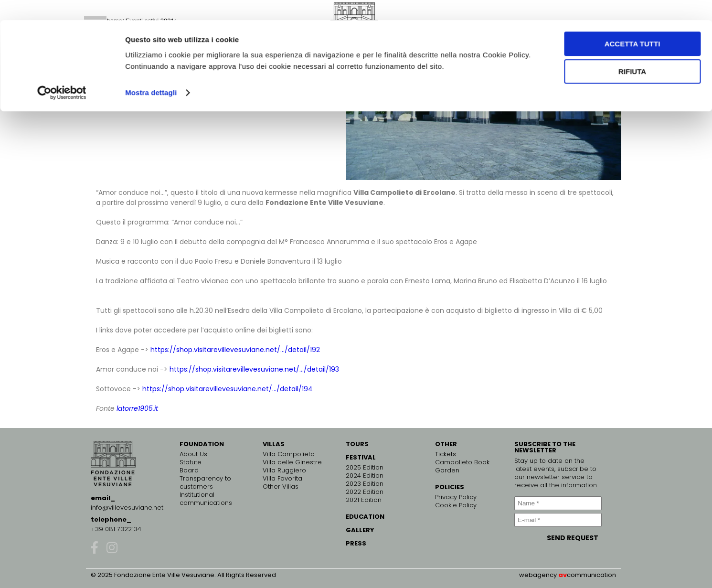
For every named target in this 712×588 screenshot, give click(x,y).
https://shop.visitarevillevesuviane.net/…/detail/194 (228, 389)
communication (591, 575)
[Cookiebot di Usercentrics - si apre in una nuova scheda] (62, 73)
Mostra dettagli (151, 72)
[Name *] (558, 503)
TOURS (357, 444)
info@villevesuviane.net (127, 508)
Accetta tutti (632, 24)
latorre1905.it (137, 408)
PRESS (356, 543)
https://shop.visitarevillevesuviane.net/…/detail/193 (254, 369)
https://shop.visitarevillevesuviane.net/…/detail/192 (235, 350)
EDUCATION (365, 517)
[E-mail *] (558, 520)
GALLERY (360, 530)
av (563, 575)
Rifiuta (632, 52)
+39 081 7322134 (116, 529)
